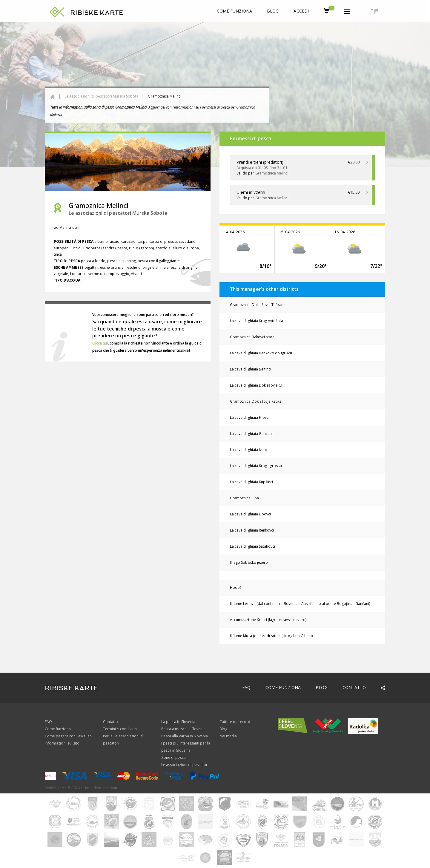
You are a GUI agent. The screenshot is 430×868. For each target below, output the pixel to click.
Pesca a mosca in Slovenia (183, 729)
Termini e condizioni (120, 729)
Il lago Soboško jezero (249, 562)
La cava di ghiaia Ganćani (251, 434)
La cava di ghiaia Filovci (250, 417)
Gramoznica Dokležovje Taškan (257, 305)
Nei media (228, 736)
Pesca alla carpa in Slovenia (185, 736)
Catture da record (235, 722)
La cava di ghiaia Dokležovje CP (257, 385)
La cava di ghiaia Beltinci (251, 369)
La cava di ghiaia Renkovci (252, 530)
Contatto (354, 687)
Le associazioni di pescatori (185, 765)
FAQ (246, 687)
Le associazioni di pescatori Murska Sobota (101, 96)
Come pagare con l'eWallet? (69, 736)
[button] (347, 10)
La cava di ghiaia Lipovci (250, 514)
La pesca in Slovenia (178, 722)
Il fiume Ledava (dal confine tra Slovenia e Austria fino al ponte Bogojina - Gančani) (300, 604)
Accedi (301, 11)
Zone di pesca (173, 757)
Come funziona (235, 11)
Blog (273, 11)
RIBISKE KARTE (97, 13)
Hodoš (236, 587)
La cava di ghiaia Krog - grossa (256, 466)
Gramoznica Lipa (244, 498)
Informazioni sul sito (62, 743)
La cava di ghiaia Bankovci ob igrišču (261, 353)
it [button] (374, 11)
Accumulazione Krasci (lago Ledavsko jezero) (268, 620)
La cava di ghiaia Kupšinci (251, 482)
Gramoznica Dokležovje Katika (256, 401)
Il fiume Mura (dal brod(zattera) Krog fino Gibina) (271, 636)
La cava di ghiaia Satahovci (252, 546)
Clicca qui (100, 343)
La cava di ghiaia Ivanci (249, 450)
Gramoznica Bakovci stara (252, 337)
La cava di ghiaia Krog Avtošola (257, 321)
